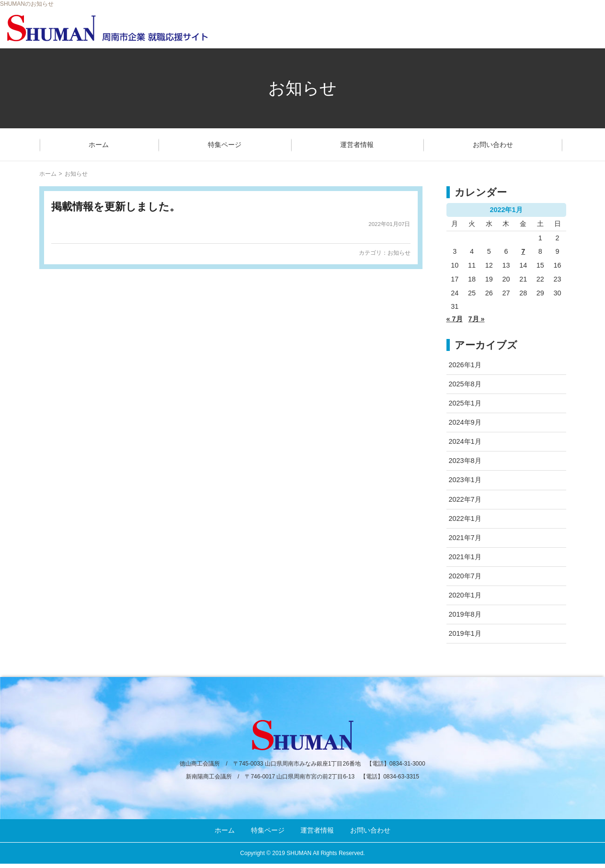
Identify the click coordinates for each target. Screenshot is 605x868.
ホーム (99, 145)
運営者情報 (357, 145)
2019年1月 (465, 633)
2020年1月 (465, 595)
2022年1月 (465, 519)
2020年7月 (465, 576)
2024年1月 (465, 441)
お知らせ (399, 253)
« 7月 (455, 319)
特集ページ (225, 145)
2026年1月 (465, 365)
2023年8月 (465, 461)
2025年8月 (465, 384)
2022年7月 (465, 499)
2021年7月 (465, 538)
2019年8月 (465, 614)
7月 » (477, 319)
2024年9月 (465, 422)
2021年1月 (465, 557)
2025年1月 (465, 403)
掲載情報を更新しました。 (116, 207)
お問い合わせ (493, 145)
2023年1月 (465, 480)
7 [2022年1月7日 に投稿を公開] (523, 251)
